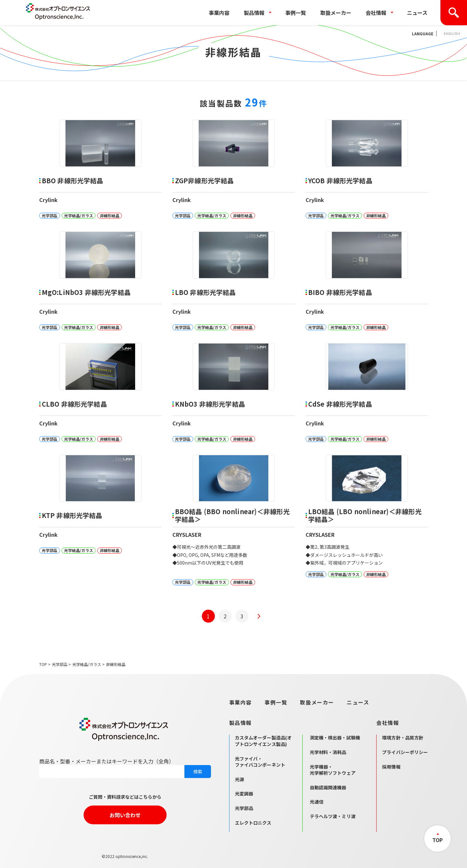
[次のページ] (259, 616)
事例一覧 (296, 13)
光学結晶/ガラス (87, 664)
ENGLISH (452, 34)
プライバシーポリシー (405, 752)
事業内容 (219, 13)
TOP (43, 664)
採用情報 (391, 767)
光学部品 (60, 664)
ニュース (417, 13)
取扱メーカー (336, 13)
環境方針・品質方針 (403, 738)
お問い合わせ (125, 815)
